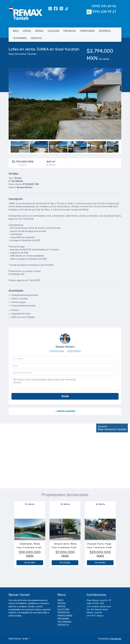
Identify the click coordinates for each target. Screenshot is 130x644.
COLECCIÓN (53, 31)
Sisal (11, 54)
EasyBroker (116, 639)
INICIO (16, 31)
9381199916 (74, 351)
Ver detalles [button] (30, 563)
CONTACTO (36, 38)
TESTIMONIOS (20, 38)
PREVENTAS (70, 31)
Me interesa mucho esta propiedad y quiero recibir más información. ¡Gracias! (65, 384)
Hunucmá (20, 54)
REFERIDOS (105, 31)
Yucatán (32, 54)
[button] (11, 536)
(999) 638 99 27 (101, 12)
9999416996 (57, 351)
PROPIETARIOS (87, 31)
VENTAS (27, 31)
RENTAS (39, 31)
